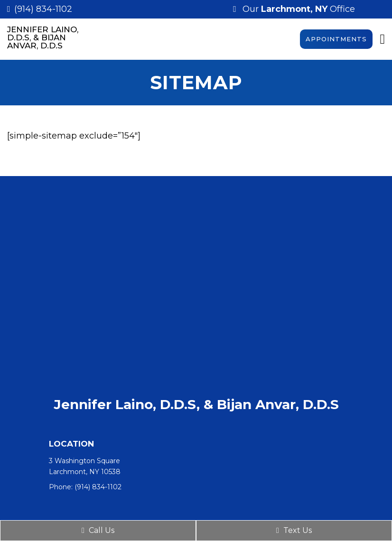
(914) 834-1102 (43, 9)
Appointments (336, 39)
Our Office (298, 9)
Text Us (294, 530)
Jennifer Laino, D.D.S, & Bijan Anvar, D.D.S (43, 38)
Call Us (98, 530)
